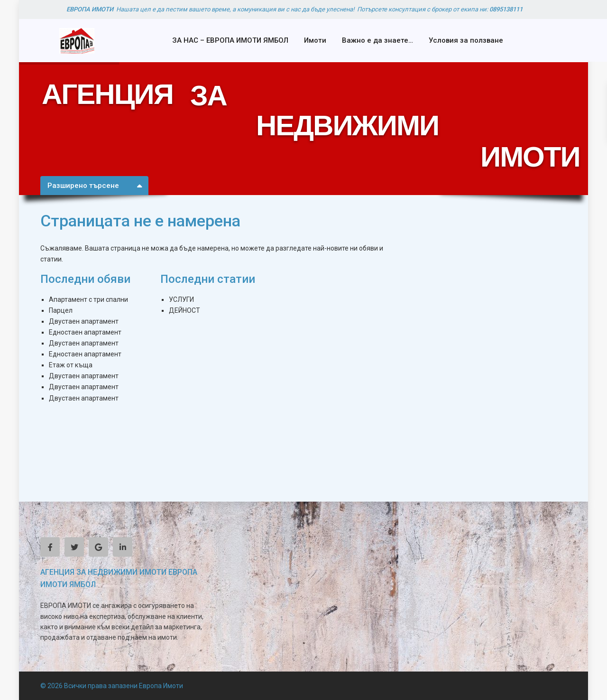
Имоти (315, 40)
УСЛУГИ (181, 299)
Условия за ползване (466, 40)
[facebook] (50, 547)
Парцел (61, 310)
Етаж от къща (71, 365)
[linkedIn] (123, 547)
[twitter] (74, 547)
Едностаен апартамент (85, 332)
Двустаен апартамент (84, 321)
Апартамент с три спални (88, 299)
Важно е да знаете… (377, 40)
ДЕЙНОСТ (184, 310)
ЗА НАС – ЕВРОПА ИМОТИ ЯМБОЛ (230, 40)
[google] (98, 547)
